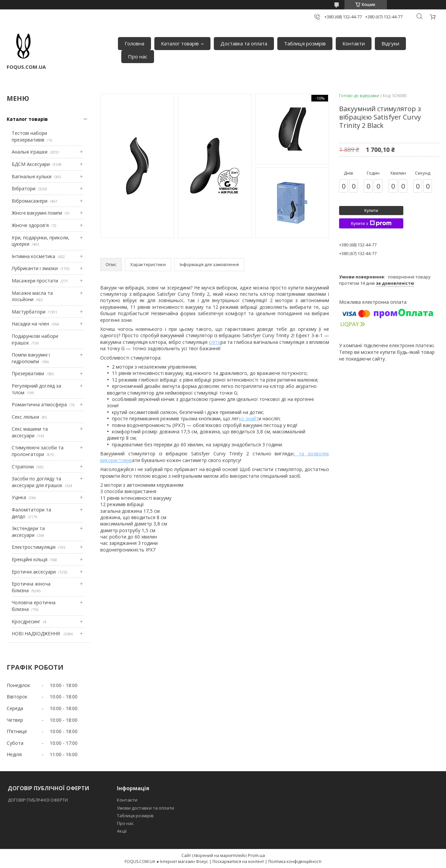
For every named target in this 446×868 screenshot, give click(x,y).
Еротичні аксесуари (34, 572)
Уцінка (19, 497)
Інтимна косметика (33, 256)
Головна (134, 43)
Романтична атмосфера (39, 404)
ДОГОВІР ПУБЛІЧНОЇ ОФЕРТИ (38, 800)
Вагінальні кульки (32, 176)
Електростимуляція (34, 547)
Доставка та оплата (244, 43)
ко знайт (249, 418)
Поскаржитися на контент (238, 861)
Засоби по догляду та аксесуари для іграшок (37, 482)
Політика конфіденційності (295, 861)
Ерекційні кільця (30, 559)
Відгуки (390, 43)
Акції (122, 831)
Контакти (354, 43)
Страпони (23, 467)
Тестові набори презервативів (29, 136)
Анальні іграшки (30, 152)
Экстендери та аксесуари (28, 532)
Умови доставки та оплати (145, 808)
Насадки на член (30, 324)
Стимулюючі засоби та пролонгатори (38, 451)
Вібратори (24, 188)
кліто (215, 342)
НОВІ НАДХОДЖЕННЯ (36, 633)
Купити (371, 210)
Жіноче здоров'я (30, 225)
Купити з (371, 223)
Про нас (138, 56)
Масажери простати (35, 281)
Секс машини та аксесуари (30, 432)
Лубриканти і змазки (35, 268)
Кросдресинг (26, 621)
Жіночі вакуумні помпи (37, 213)
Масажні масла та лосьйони (32, 296)
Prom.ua (256, 855)
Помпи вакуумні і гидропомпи (31, 358)
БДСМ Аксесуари (31, 164)
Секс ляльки (25, 417)
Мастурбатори (29, 312)
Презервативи (28, 373)
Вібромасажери (30, 201)
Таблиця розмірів (305, 43)
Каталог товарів (180, 43)
